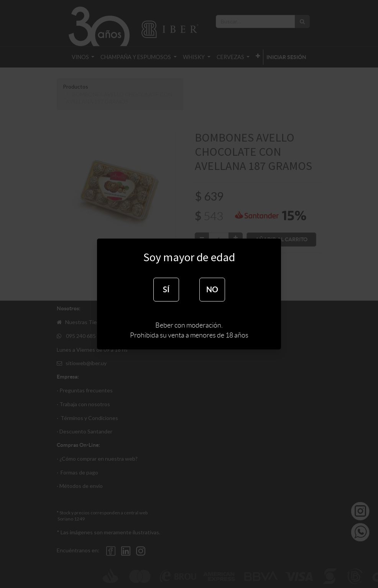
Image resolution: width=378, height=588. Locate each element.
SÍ (166, 289)
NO (212, 289)
